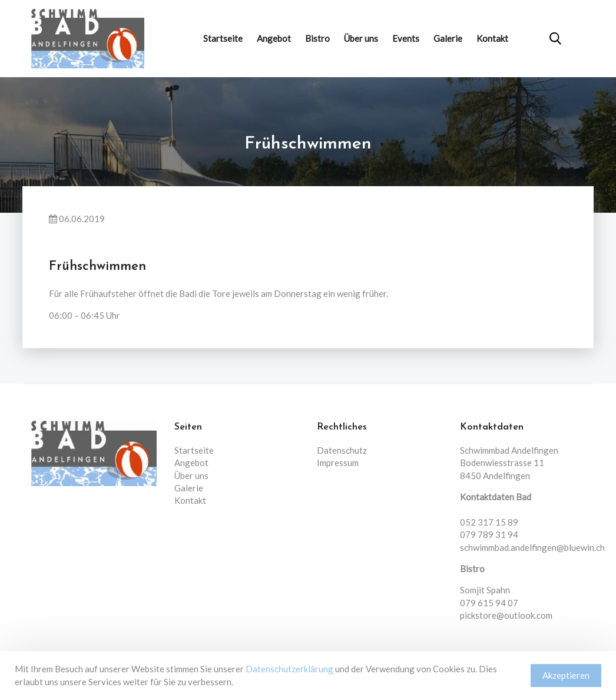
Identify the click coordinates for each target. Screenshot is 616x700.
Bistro (317, 38)
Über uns (361, 38)
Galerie (448, 38)
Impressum (338, 463)
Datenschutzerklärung (289, 669)
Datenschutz (342, 450)
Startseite (223, 38)
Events (406, 38)
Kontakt (492, 38)
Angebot (274, 38)
